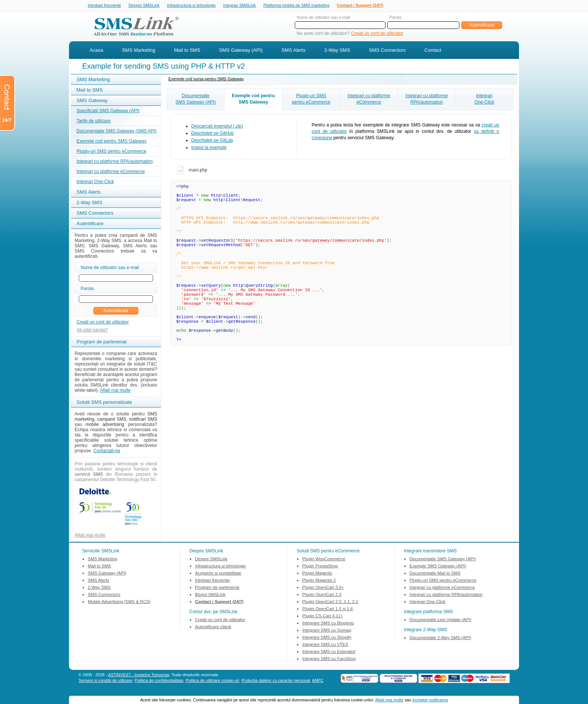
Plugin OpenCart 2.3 (322, 595)
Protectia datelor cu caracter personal (276, 681)
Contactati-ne (107, 451)
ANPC (318, 681)
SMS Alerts (293, 51)
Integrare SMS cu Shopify (327, 638)
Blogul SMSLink (210, 595)
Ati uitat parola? (92, 331)
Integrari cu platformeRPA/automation (427, 100)
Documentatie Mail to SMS (435, 574)
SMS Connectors (387, 51)
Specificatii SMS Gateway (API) (108, 111)
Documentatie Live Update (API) (440, 620)
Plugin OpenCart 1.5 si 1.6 (328, 609)
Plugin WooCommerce (324, 560)
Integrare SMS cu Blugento (328, 624)
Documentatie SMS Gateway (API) (443, 560)
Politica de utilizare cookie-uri (212, 681)
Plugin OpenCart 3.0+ (323, 588)
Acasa (96, 51)
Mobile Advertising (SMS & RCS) (119, 602)
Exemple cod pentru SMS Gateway (112, 142)
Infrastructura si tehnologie (191, 6)
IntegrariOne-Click (484, 100)
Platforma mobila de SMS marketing (296, 5)
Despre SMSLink (144, 6)
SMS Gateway (92, 101)
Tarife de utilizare (94, 122)
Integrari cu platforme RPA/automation (115, 162)
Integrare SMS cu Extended (329, 652)
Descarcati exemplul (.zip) (217, 127)
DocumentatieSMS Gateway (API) (196, 100)
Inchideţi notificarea (430, 700)
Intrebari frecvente (104, 6)
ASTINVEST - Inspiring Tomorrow (139, 675)
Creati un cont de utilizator (377, 34)
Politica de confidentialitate (159, 681)
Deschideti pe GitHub (212, 134)
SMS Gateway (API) (241, 51)
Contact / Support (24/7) (360, 6)
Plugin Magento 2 (319, 581)
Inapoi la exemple (209, 148)
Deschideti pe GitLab (212, 141)
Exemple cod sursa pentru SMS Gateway (206, 80)
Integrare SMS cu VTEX (325, 645)
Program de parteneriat (217, 588)
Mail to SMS (187, 51)
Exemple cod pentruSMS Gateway (253, 100)
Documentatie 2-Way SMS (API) (440, 638)
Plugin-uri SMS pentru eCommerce (111, 152)
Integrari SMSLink (239, 6)
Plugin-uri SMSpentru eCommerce (311, 100)
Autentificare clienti (213, 627)
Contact (433, 51)
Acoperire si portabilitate (218, 574)
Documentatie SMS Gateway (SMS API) (116, 132)
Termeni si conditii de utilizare (105, 681)
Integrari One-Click (95, 182)
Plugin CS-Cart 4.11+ (323, 617)
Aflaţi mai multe (389, 700)
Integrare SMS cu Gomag (327, 631)
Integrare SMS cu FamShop (329, 659)
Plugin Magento (317, 574)
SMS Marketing (139, 51)
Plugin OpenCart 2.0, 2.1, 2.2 (330, 602)
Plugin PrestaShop (320, 567)
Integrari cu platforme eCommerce (111, 172)
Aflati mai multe (115, 391)
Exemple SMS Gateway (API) (438, 567)
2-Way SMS (337, 51)
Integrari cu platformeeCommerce (369, 100)
